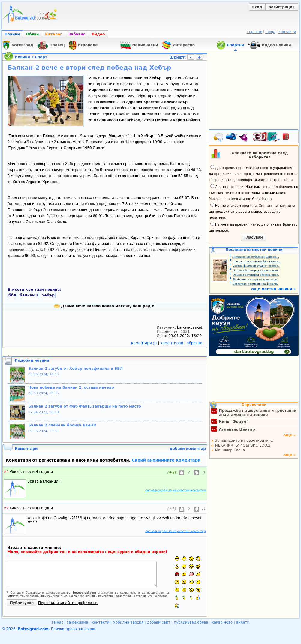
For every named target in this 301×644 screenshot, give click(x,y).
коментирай (172, 343)
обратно (194, 343)
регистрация (282, 7)
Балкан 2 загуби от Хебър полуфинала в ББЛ (75, 369)
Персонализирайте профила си (68, 603)
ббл (12, 295)
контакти (287, 32)
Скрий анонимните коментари (166, 460)
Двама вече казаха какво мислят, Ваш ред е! (105, 306)
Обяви (32, 34)
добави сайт (159, 622)
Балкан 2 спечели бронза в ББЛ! (62, 425)
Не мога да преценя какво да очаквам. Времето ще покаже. (253, 227)
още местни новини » (274, 289)
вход (257, 7)
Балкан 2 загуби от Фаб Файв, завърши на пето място (85, 406)
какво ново (222, 622)
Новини (12, 34)
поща (270, 32)
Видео (98, 34)
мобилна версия (128, 622)
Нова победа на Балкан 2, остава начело (71, 387)
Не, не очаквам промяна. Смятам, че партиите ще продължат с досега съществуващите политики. (252, 211)
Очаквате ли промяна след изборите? (260, 155)
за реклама (78, 622)
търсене (254, 32)
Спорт (41, 57)
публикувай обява (191, 622)
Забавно (77, 34)
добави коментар (188, 449)
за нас (57, 622)
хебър (48, 295)
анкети (243, 622)
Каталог (53, 34)
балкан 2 (29, 295)
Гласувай (253, 237)
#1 (6, 472)
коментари (144, 343)
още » (290, 435)
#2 (6, 508)
